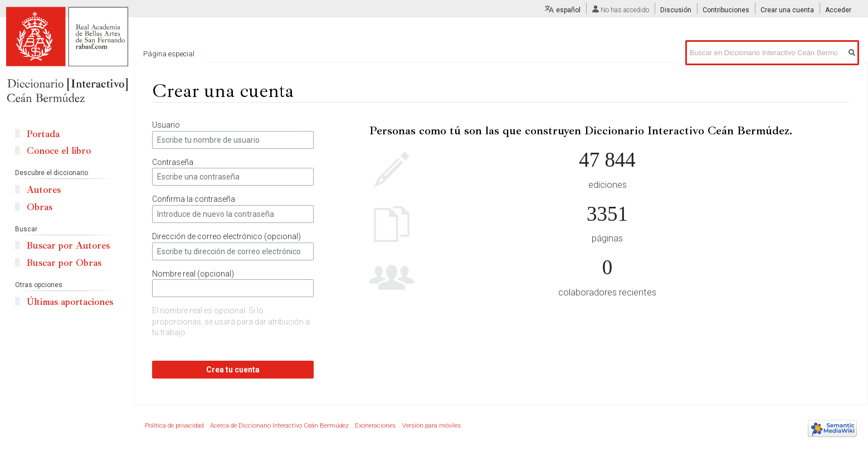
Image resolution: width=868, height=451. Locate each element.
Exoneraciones (375, 426)
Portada (43, 134)
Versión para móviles (431, 426)
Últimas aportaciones (70, 302)
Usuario (166, 125)
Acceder (838, 10)
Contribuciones (726, 10)
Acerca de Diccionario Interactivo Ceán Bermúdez (279, 426)
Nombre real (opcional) (193, 274)
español (568, 10)
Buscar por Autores (68, 246)
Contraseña (173, 162)
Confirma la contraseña (194, 199)
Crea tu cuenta (233, 370)
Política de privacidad (174, 426)
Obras (40, 207)
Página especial (169, 54)
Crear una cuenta (787, 10)
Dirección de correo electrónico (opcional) (226, 236)
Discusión (676, 10)
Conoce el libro (59, 151)
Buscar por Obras (64, 263)
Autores (44, 190)
